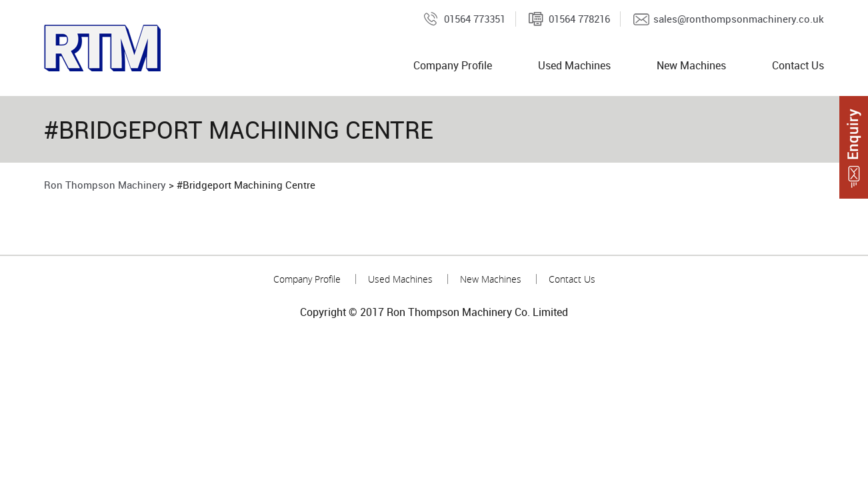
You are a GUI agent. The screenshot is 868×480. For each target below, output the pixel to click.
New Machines (691, 65)
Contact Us (798, 65)
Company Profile (453, 65)
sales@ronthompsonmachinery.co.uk (739, 19)
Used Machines (574, 65)
